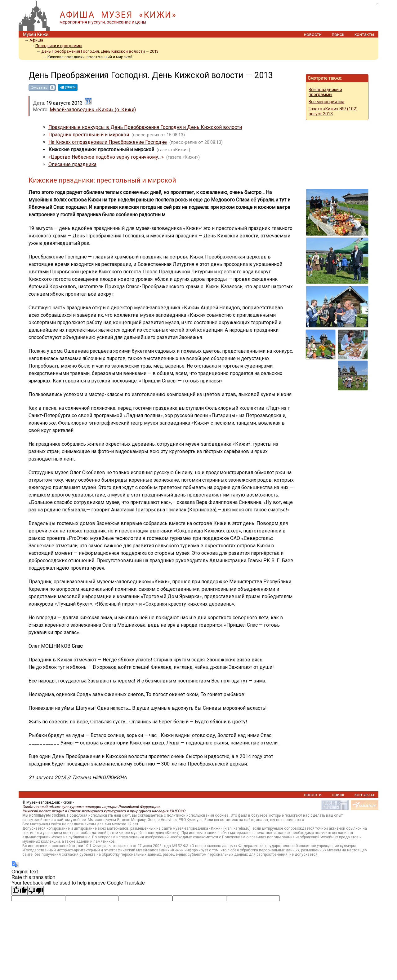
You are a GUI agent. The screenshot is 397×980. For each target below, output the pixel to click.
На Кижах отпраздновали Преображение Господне (108, 142)
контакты (364, 35)
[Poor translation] (36, 891)
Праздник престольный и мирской (89, 135)
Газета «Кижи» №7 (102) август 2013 (333, 111)
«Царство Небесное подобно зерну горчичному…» (106, 157)
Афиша (36, 40)
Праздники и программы (59, 46)
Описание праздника (72, 164)
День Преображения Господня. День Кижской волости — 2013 (100, 51)
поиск (338, 35)
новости (313, 35)
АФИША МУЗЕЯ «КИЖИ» (118, 15)
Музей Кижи (36, 35)
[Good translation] (20, 891)
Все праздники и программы (325, 92)
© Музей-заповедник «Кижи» (48, 802)
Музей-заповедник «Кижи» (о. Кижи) (93, 110)
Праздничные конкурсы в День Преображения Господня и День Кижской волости (145, 127)
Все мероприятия (326, 102)
